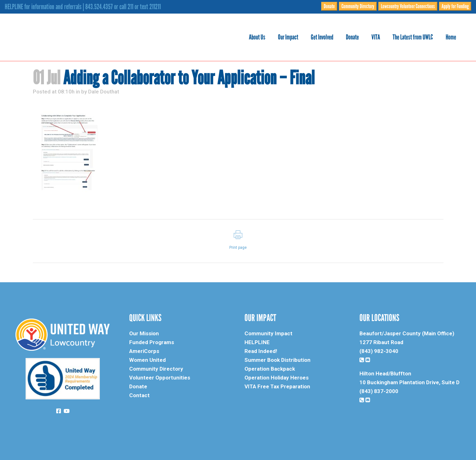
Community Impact (268, 333)
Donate (329, 6)
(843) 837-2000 (379, 391)
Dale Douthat (104, 92)
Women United (148, 360)
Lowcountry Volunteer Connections (408, 6)
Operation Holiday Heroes (277, 378)
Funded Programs (152, 342)
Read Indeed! (261, 351)
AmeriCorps (144, 351)
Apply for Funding (455, 6)
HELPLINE (257, 342)
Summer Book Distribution (277, 360)
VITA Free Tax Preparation (277, 386)
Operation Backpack (270, 369)
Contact (139, 395)
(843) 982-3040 (379, 351)
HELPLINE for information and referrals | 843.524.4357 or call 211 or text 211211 (83, 7)
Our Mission (144, 333)
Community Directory (358, 6)
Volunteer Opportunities (160, 378)
